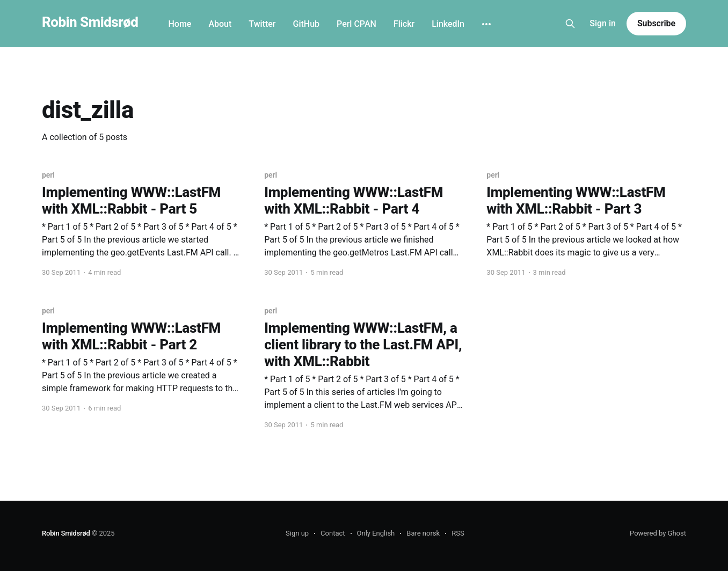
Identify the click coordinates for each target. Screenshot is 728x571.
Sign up (297, 533)
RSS (458, 533)
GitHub (306, 24)
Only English (376, 533)
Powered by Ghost (658, 533)
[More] (486, 24)
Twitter (262, 24)
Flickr (404, 24)
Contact (333, 533)
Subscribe (656, 23)
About (220, 24)
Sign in (603, 23)
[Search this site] (570, 24)
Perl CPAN (356, 24)
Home (180, 24)
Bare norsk (423, 533)
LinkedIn (448, 24)
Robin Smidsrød (90, 22)
